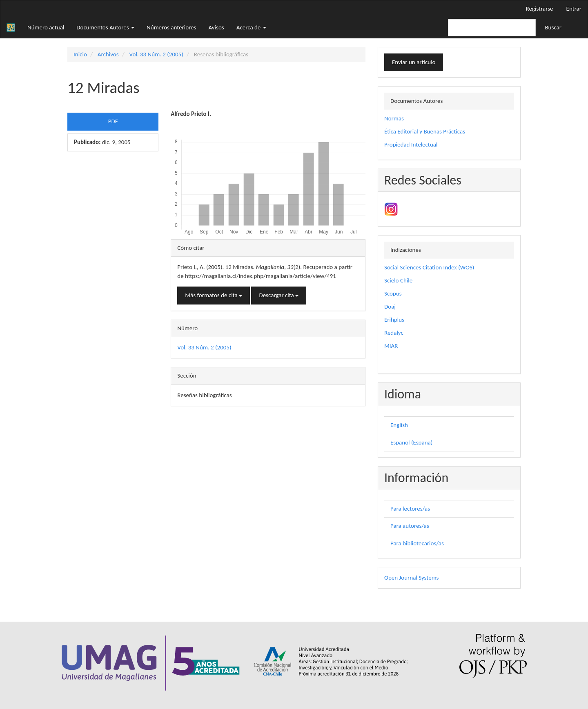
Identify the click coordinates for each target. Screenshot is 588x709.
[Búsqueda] (492, 28)
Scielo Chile (398, 280)
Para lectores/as (410, 509)
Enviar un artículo (414, 62)
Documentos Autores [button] (105, 27)
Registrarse (540, 9)
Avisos (216, 27)
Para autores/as (410, 526)
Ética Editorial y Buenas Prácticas (425, 131)
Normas (394, 118)
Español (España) (411, 442)
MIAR (391, 346)
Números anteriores (171, 27)
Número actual (46, 27)
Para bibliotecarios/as (417, 543)
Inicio (80, 54)
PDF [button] (113, 121)
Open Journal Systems (411, 578)
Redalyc (394, 333)
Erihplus (394, 320)
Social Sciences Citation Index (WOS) (429, 267)
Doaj (390, 307)
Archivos (108, 54)
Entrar (574, 9)
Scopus (393, 293)
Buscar (553, 27)
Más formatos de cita (214, 295)
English (399, 425)
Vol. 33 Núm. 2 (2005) (156, 54)
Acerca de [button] (251, 27)
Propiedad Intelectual (411, 144)
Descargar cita (279, 295)
